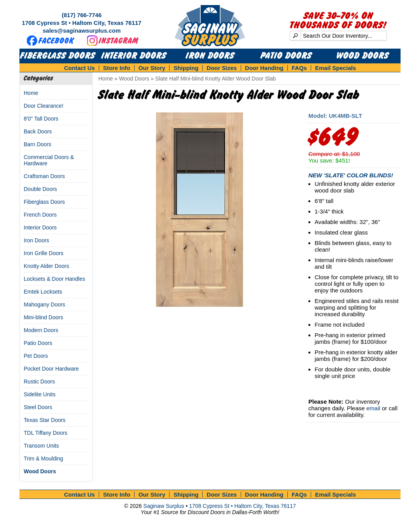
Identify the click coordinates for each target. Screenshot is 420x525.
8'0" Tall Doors (41, 119)
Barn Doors (38, 144)
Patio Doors (286, 56)
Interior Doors (134, 56)
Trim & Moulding (43, 458)
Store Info (117, 68)
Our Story (152, 68)
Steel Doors (38, 407)
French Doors (40, 215)
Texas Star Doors (45, 420)
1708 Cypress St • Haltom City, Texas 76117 (81, 23)
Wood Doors (363, 56)
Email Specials (335, 68)
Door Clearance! (44, 106)
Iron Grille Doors (44, 253)
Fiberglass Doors (58, 56)
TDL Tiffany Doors (45, 433)
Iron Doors (210, 56)
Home (31, 93)
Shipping (186, 68)
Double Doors (40, 189)
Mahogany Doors (45, 304)
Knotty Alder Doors (46, 266)
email (373, 408)
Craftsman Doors (44, 176)
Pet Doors (36, 356)
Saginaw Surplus (164, 506)
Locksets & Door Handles (54, 279)
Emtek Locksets (43, 292)
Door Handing (264, 68)
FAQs (299, 68)
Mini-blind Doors (43, 317)
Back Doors (38, 131)
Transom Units (41, 446)
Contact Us (80, 68)
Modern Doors (41, 330)
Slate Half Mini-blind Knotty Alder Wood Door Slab (215, 79)
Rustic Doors (39, 381)
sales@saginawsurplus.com (82, 31)
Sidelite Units (40, 394)
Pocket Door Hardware (51, 369)
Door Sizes (222, 68)
